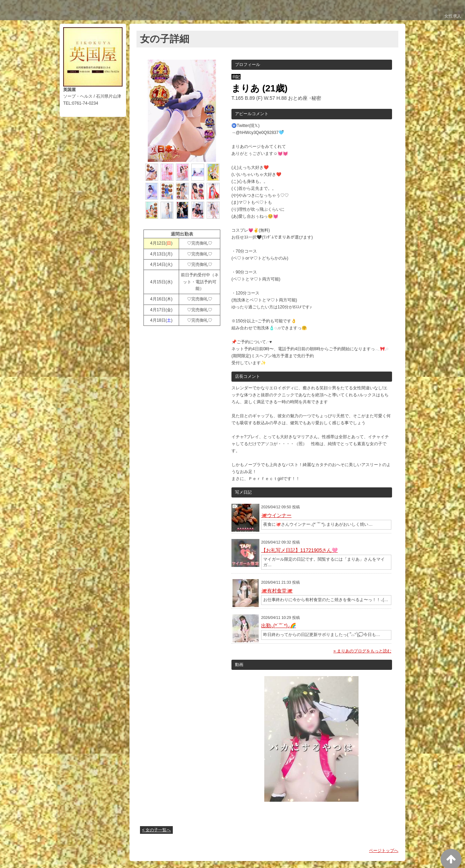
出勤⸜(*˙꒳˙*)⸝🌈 (279, 626)
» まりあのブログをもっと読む (362, 651)
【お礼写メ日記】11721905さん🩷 (299, 550)
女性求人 (451, 18)
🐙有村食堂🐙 (277, 591)
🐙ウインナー (276, 515)
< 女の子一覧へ (156, 830)
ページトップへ (384, 851)
